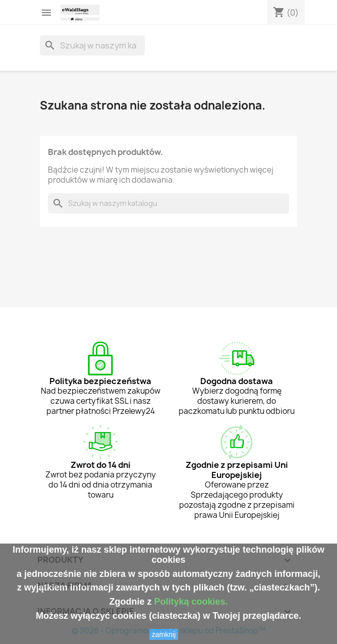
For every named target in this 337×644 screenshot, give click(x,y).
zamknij (164, 634)
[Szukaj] (92, 45)
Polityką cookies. (191, 602)
